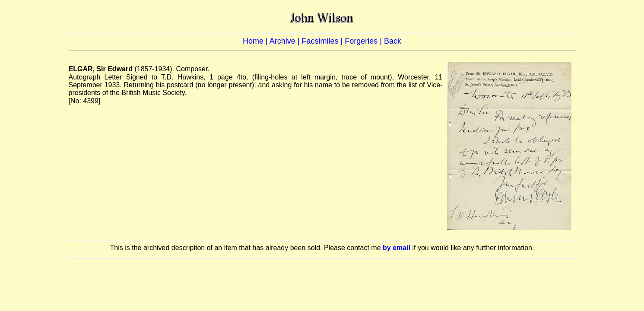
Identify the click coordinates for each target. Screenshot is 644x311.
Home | (256, 41)
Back (393, 41)
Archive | (286, 41)
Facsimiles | (323, 41)
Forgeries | (364, 41)
